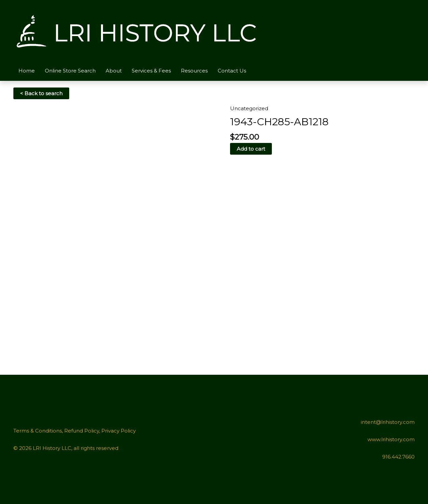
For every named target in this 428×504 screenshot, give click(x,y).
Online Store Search (70, 71)
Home (27, 71)
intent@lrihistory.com (388, 422)
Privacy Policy (119, 431)
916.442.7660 (398, 457)
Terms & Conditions (38, 431)
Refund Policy (82, 431)
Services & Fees (151, 71)
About (114, 71)
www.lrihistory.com (391, 439)
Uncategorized (249, 108)
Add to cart (251, 149)
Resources (194, 71)
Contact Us (232, 71)
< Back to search (41, 93)
